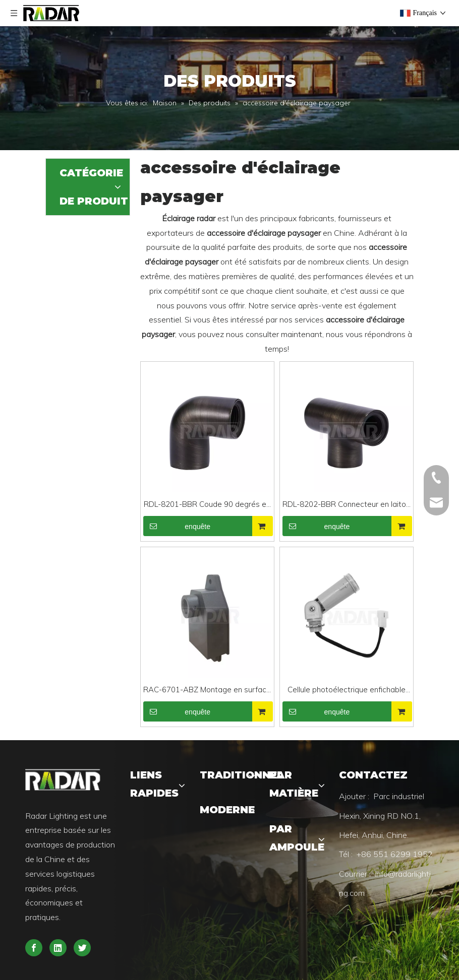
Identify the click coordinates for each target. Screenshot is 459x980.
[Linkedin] (58, 948)
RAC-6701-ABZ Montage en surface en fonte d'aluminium (207, 691)
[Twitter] (82, 948)
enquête (177, 526)
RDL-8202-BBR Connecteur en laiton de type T (346, 505)
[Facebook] (34, 948)
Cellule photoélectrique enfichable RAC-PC (347, 691)
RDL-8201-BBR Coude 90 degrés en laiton (207, 505)
